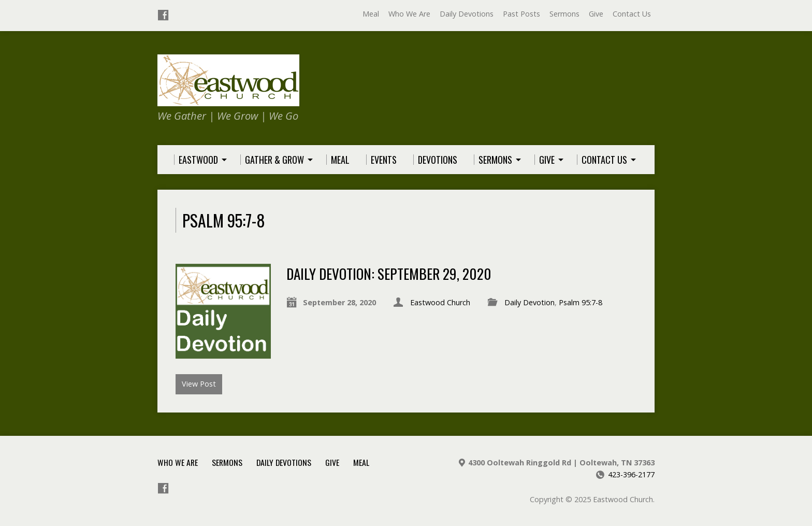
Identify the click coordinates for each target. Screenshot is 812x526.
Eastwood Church (440, 302)
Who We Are (409, 14)
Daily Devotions (467, 14)
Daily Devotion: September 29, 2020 (389, 273)
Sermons (564, 14)
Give (596, 14)
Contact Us (632, 14)
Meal (371, 14)
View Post (199, 384)
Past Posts (521, 14)
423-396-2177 (631, 474)
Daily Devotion (530, 302)
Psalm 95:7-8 (581, 302)
